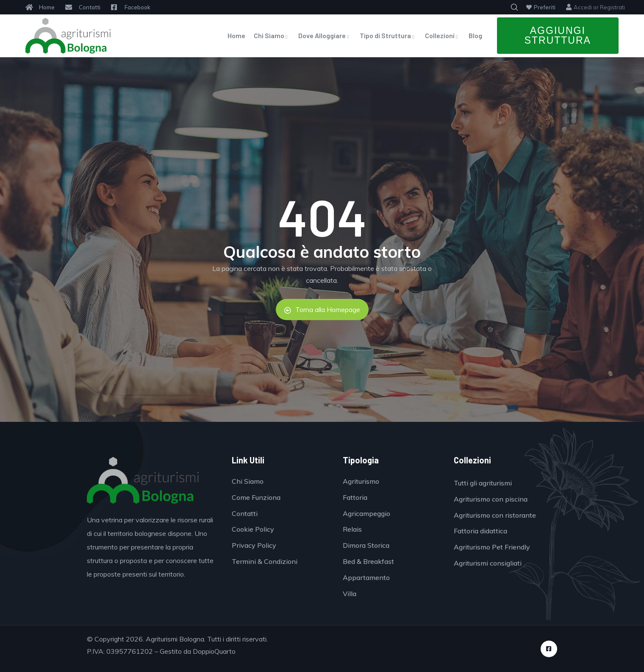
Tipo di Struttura (388, 35)
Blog (475, 35)
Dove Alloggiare (325, 35)
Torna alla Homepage (322, 310)
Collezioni (443, 35)
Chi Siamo (272, 35)
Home (236, 35)
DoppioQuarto (214, 651)
